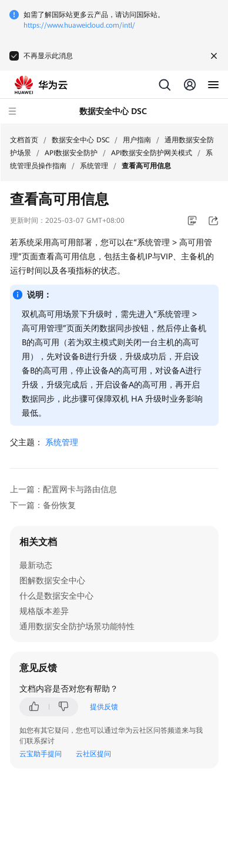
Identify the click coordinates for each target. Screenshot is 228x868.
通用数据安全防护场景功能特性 (77, 626)
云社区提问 (93, 754)
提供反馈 (104, 707)
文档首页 (24, 140)
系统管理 (94, 166)
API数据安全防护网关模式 (152, 153)
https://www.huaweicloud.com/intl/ (79, 25)
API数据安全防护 (71, 153)
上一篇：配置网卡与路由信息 (63, 489)
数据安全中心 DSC (81, 140)
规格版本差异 (44, 611)
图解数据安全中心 (52, 580)
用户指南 (137, 140)
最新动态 (36, 565)
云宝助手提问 (41, 754)
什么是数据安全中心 (56, 596)
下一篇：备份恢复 (43, 505)
